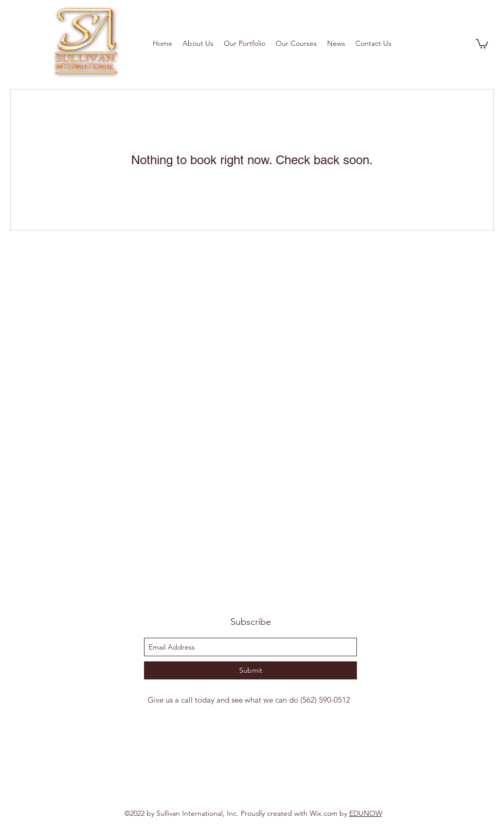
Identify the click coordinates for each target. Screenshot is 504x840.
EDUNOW (366, 813)
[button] (482, 43)
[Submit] (250, 670)
